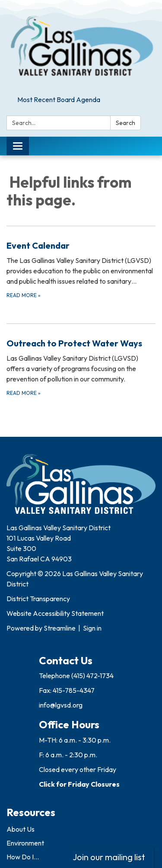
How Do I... (23, 857)
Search (125, 123)
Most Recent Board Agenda (59, 99)
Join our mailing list (109, 857)
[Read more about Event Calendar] (81, 269)
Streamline (60, 628)
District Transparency (38, 599)
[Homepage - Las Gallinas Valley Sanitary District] (81, 46)
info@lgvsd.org (61, 705)
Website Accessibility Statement (55, 613)
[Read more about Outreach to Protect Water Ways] (81, 367)
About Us (21, 829)
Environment (25, 843)
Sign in (92, 628)
